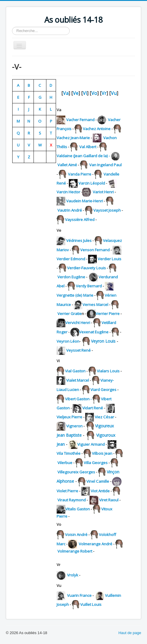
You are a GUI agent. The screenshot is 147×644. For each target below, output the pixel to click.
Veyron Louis (103, 341)
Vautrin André (70, 210)
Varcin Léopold (92, 183)
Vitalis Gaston (78, 509)
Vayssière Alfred (80, 220)
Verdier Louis (110, 259)
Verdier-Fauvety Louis (86, 268)
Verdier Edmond (71, 259)
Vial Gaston (75, 371)
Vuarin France (79, 595)
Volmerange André (96, 544)
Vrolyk (73, 575)
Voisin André (76, 535)
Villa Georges (96, 463)
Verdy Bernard (89, 286)
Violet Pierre (67, 491)
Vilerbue (65, 463)
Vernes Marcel (95, 305)
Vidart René (93, 408)
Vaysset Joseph (107, 210)
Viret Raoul (109, 500)
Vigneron (74, 426)
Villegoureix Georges (76, 472)
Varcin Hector (68, 192)
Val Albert (87, 147)
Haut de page (130, 633)
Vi (85, 93)
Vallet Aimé (67, 165)
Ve (76, 93)
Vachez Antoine (97, 129)
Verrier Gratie (70, 314)
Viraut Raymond (72, 500)
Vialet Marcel (78, 380)
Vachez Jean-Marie (73, 138)
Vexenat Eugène (94, 332)
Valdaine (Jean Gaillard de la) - (84, 156)
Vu (114, 93)
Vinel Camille (98, 481)
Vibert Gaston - (79, 399)
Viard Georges (103, 390)
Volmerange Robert (75, 551)
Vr (104, 93)
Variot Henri (104, 192)
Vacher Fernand (80, 120)
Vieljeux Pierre (69, 417)
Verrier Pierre (108, 314)
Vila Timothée (69, 453)
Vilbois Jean (102, 453)
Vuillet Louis (91, 604)
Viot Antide (100, 491)
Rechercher (12, 27)
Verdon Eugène (71, 277)
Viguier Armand (91, 444)
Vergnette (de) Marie (75, 295)
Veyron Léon (68, 341)
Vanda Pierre (79, 174)
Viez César (104, 417)
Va (66, 93)
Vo (94, 93)
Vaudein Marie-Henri (85, 201)
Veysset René (78, 350)
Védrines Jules (79, 240)
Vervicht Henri (78, 323)
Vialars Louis (108, 371)
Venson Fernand (95, 250)
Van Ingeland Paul (105, 165)
